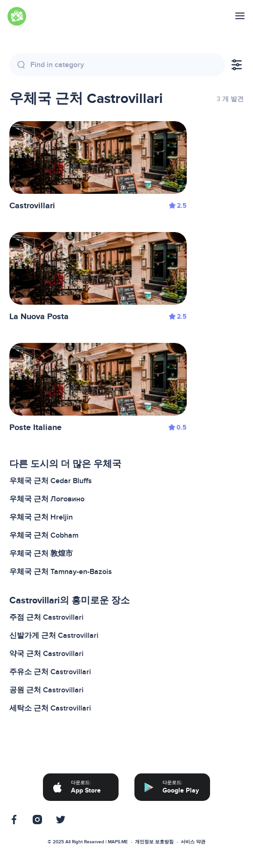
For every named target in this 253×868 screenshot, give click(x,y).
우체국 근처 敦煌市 (41, 554)
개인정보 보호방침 (154, 842)
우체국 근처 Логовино (47, 499)
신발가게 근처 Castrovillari (54, 636)
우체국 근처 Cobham (44, 535)
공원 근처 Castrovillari (46, 690)
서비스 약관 (193, 842)
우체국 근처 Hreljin (41, 517)
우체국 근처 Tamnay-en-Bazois (61, 572)
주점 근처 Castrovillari (46, 617)
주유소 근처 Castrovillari (50, 672)
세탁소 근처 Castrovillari (50, 708)
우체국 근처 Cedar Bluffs (51, 481)
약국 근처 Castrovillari (46, 654)
